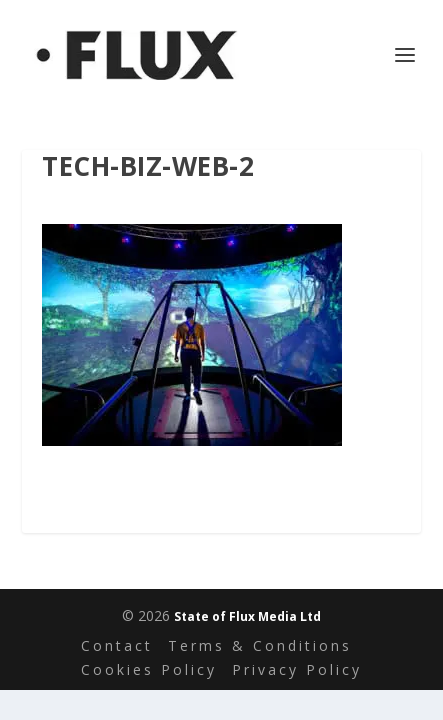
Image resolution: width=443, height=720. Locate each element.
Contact (117, 645)
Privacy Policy (297, 669)
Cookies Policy (149, 669)
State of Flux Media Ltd (247, 616)
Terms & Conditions (260, 645)
